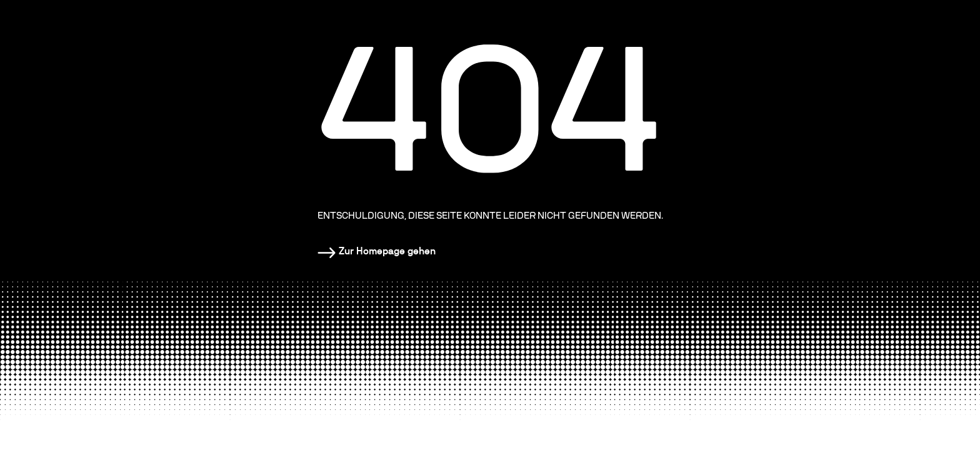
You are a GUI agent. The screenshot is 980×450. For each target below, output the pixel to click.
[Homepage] (377, 251)
